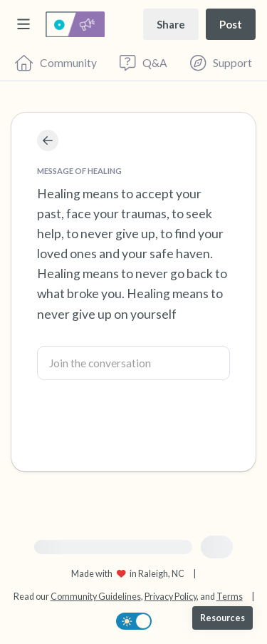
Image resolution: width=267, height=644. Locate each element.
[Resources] (222, 618)
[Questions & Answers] (143, 63)
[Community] (56, 63)
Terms (230, 597)
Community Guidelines (96, 597)
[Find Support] (221, 63)
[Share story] (171, 24)
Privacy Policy (171, 597)
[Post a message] (231, 24)
